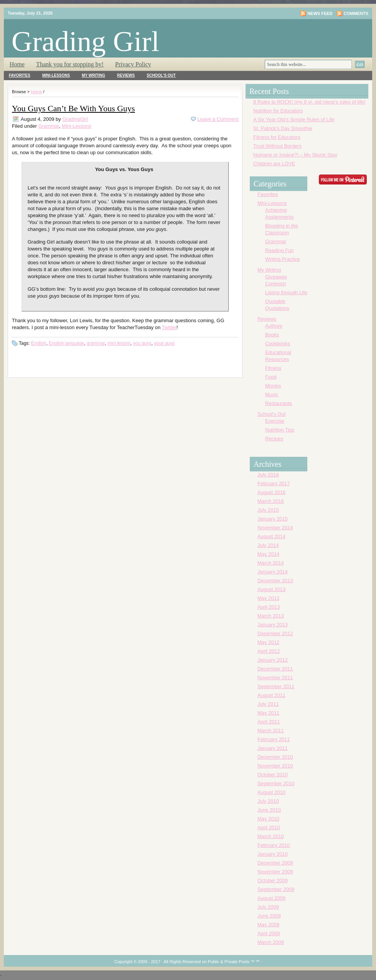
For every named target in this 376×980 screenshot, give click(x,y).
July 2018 (268, 475)
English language (66, 343)
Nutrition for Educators (278, 111)
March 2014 (271, 563)
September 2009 (276, 889)
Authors (274, 326)
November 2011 (275, 678)
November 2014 (275, 528)
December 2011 (275, 669)
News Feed (320, 13)
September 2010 (276, 783)
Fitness (273, 368)
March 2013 (271, 616)
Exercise (275, 421)
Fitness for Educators (277, 137)
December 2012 (275, 633)
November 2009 (275, 872)
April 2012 (269, 651)
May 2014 (268, 554)
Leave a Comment (218, 119)
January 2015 (273, 519)
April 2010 (269, 828)
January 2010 (273, 854)
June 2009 (269, 916)
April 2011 (269, 722)
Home (17, 64)
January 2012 (273, 660)
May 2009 (268, 925)
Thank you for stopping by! (70, 64)
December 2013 (275, 581)
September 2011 (276, 686)
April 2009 (269, 933)
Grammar (49, 126)
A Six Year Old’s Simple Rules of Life (294, 119)
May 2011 (268, 713)
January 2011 (273, 748)
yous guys (164, 343)
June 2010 (269, 810)
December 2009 (275, 863)
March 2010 (271, 836)
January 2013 (273, 625)
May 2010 (268, 819)
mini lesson (119, 343)
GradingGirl (75, 119)
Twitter (169, 327)
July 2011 (268, 704)
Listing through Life (286, 292)
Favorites (20, 75)
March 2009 (271, 942)
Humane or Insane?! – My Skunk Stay (295, 155)
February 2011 (274, 739)
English (39, 343)
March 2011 (271, 730)
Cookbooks (278, 343)
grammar (96, 343)
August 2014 (271, 536)
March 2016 (271, 501)
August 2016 (271, 492)
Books (272, 335)
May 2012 (268, 642)
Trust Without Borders (277, 146)
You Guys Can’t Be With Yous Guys (73, 108)
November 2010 (275, 766)
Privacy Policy (133, 64)
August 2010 (271, 792)
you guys (142, 343)
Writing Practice (283, 259)
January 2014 (273, 572)
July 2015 (268, 510)
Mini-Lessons (56, 75)
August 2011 (271, 695)
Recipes (274, 439)
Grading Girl (85, 41)
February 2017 (274, 483)
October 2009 (273, 880)
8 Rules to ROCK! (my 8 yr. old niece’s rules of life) (309, 102)
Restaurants (279, 403)
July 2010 (268, 801)
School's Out (161, 75)
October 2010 (273, 775)
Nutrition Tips (280, 430)
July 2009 (268, 907)
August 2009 (271, 898)
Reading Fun (279, 250)
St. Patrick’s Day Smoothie (283, 128)
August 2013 (271, 589)
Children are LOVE (274, 164)
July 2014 (268, 545)
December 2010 (275, 757)
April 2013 (269, 607)
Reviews (126, 75)
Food (271, 377)
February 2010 (274, 845)
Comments (356, 13)
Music (272, 394)
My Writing (93, 75)
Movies (273, 386)
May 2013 (268, 598)
